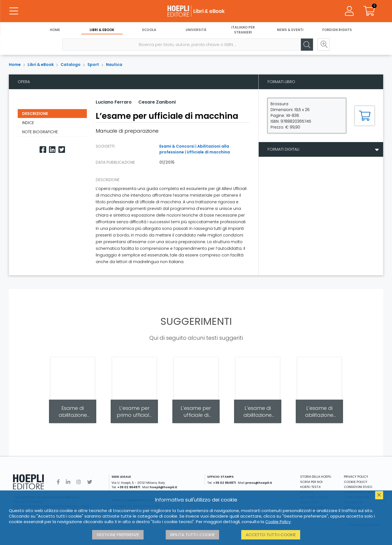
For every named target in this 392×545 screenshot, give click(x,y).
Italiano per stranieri (243, 30)
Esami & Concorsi (177, 146)
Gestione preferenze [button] (118, 535)
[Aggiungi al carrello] (365, 116)
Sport (93, 65)
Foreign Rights (337, 30)
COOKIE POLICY (356, 482)
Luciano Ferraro (114, 102)
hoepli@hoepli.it (163, 487)
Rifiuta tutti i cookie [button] (192, 535)
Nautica (114, 65)
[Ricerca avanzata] (324, 45)
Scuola (149, 30)
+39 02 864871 (129, 487)
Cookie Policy (278, 522)
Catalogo (71, 65)
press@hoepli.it (259, 483)
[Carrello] (369, 11)
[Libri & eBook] (196, 11)
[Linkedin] (52, 150)
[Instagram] (79, 482)
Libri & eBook (102, 30)
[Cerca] (307, 45)
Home (55, 30)
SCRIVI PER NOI (311, 482)
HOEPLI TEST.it (310, 487)
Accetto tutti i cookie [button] (271, 535)
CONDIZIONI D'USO (358, 487)
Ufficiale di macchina (208, 152)
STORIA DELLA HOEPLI (316, 477)
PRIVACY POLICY (356, 477)
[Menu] (14, 11)
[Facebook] (43, 150)
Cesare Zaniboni (157, 102)
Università (196, 30)
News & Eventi (290, 30)
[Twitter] (62, 150)
